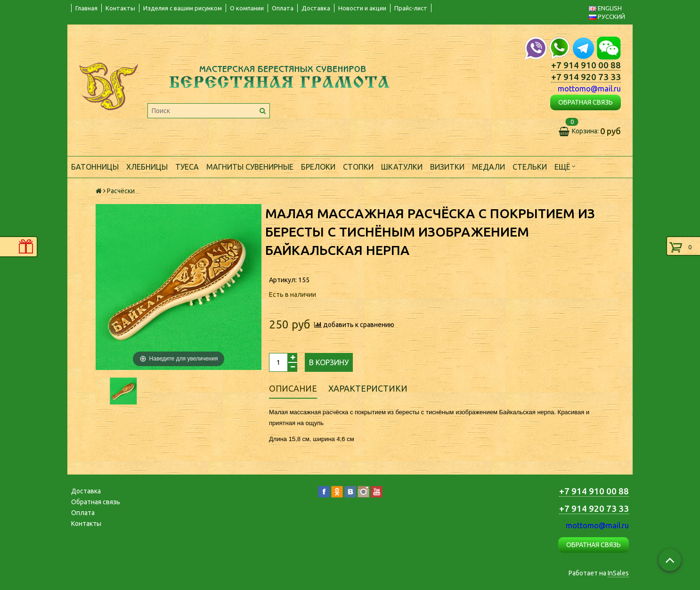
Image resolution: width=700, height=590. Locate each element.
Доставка (316, 8)
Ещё (565, 166)
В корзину (329, 362)
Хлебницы (147, 167)
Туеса (187, 167)
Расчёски (121, 191)
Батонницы (95, 167)
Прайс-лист (411, 8)
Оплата (283, 8)
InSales (618, 573)
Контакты (120, 8)
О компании (247, 8)
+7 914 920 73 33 (586, 77)
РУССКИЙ (607, 16)
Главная (86, 8)
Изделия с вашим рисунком (183, 8)
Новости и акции (362, 8)
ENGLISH (605, 8)
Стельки (530, 167)
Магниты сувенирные (250, 167)
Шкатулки (402, 167)
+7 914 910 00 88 (586, 65)
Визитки (447, 167)
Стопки (358, 167)
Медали (488, 167)
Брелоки (318, 167)
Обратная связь (96, 502)
